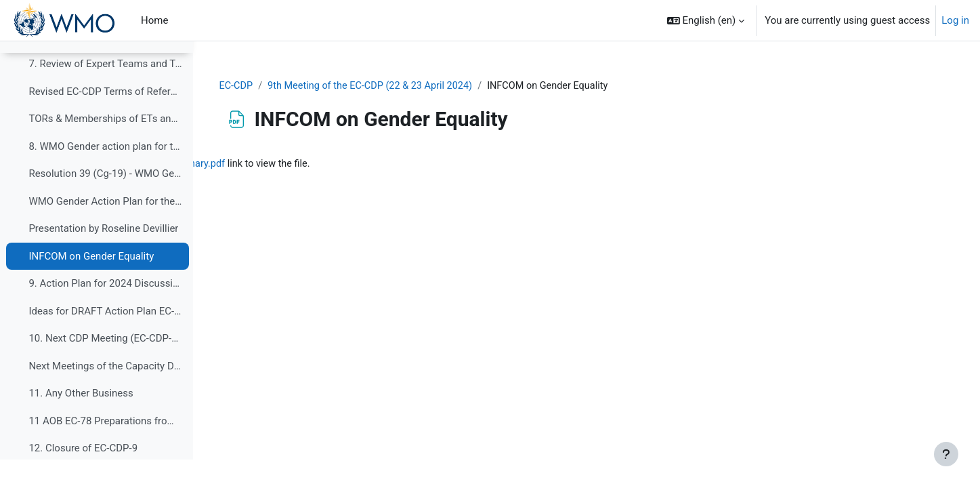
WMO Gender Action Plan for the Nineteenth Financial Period (105, 230)
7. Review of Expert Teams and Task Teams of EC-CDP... (105, 92)
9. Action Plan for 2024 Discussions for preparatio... (105, 312)
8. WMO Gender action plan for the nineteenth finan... (105, 175)
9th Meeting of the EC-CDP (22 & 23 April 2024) (461, 86)
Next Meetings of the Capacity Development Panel (105, 394)
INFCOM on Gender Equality (91, 285)
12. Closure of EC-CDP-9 (83, 476)
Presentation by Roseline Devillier (103, 257)
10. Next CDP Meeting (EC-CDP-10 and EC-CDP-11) (105, 367)
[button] (706, 20)
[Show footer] (946, 454)
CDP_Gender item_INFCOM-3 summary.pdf (340, 165)
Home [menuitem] (154, 20)
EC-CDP (322, 86)
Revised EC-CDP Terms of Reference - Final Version (105, 120)
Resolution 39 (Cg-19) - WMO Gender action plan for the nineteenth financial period (105, 202)
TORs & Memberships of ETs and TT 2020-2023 (105, 147)
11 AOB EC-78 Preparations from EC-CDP (105, 449)
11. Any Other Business (81, 422)
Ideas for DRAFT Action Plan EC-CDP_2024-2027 (105, 340)
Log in (955, 20)
